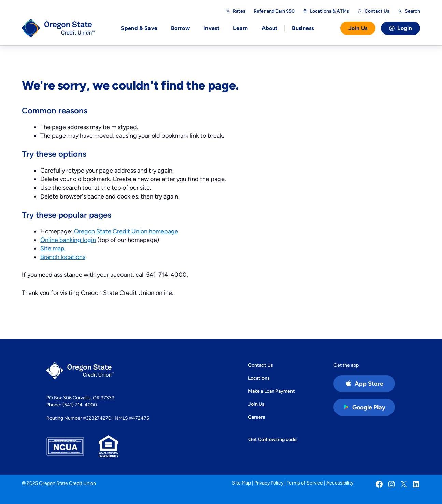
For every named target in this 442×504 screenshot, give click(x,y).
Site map (52, 248)
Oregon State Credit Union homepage (126, 231)
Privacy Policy (269, 483)
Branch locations (63, 257)
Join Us (358, 28)
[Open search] (409, 11)
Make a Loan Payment (272, 391)
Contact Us (261, 365)
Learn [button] (241, 28)
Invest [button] (211, 28)
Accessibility (340, 483)
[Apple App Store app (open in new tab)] (364, 384)
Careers (257, 417)
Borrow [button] (180, 28)
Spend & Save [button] (139, 28)
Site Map (241, 483)
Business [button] (303, 28)
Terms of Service (305, 483)
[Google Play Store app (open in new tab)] (364, 407)
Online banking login (68, 240)
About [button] (270, 28)
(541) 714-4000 (80, 405)
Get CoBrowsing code (273, 439)
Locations (259, 378)
